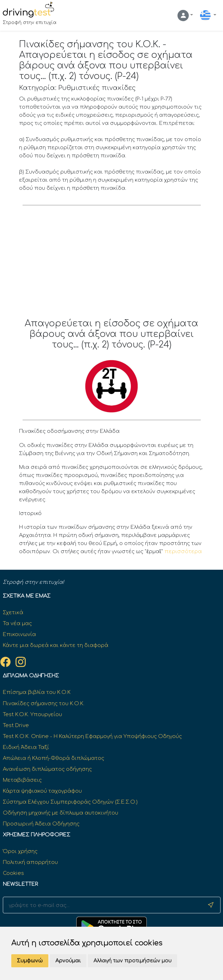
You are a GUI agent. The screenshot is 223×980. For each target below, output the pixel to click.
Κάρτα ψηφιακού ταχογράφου (42, 791)
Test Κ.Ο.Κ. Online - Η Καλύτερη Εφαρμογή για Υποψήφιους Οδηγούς (92, 736)
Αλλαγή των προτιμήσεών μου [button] (132, 961)
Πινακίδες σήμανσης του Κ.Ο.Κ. (44, 703)
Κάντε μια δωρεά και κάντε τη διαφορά (56, 645)
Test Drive (16, 725)
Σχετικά (13, 612)
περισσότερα (183, 551)
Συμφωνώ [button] (30, 961)
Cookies (13, 873)
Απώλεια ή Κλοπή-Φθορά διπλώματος (53, 758)
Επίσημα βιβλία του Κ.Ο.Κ (37, 692)
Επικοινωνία (19, 634)
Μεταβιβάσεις (22, 780)
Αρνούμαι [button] (68, 961)
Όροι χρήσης (20, 851)
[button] (185, 16)
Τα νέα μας (17, 623)
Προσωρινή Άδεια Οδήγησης (41, 824)
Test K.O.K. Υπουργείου (32, 714)
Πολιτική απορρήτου (30, 862)
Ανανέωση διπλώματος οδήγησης (47, 769)
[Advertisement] (112, 265)
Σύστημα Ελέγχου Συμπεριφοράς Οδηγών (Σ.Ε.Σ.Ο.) (70, 802)
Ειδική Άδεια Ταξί (26, 747)
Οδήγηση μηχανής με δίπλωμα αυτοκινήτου (61, 813)
